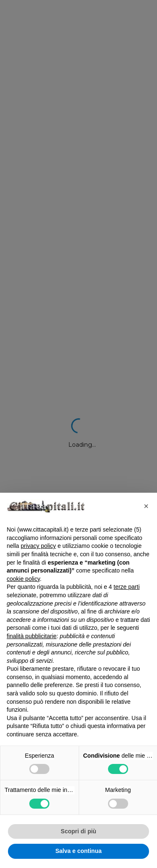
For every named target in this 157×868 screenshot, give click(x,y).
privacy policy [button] (38, 546)
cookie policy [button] (23, 579)
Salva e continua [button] (78, 851)
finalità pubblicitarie (32, 636)
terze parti (126, 587)
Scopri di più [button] (78, 831)
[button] (146, 506)
